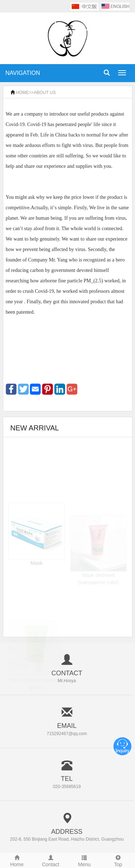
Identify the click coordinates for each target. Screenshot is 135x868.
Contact (51, 860)
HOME (22, 93)
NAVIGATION (23, 73)
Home (17, 860)
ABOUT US (45, 93)
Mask (37, 573)
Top (118, 860)
